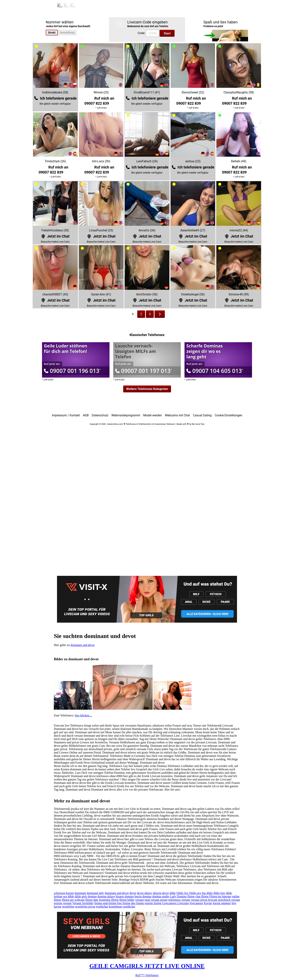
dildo (173, 893)
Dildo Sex (182, 893)
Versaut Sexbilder (83, 903)
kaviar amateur (222, 903)
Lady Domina (178, 896)
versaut (139, 900)
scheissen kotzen (64, 893)
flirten (191, 896)
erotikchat (102, 907)
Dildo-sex (195, 893)
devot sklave (144, 893)
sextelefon (68, 907)
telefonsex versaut (179, 900)
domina (92, 896)
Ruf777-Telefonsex (147, 975)
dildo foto (219, 893)
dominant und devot (82, 645)
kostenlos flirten (109, 900)
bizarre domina (125, 896)
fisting (98, 903)
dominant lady (95, 893)
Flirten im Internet (220, 896)
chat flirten (202, 896)
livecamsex (196, 903)
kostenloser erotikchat (122, 907)
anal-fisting (110, 903)
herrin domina (143, 896)
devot (133, 893)
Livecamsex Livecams (175, 903)
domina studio (161, 896)
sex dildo (68, 896)
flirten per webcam (73, 900)
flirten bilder (127, 900)
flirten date (92, 900)
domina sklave (106, 896)
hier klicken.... (83, 715)
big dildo (207, 893)
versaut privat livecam (204, 900)
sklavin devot (161, 893)
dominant (80, 893)
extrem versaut (63, 903)
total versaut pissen (156, 900)
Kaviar (208, 903)
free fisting (124, 903)
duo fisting (137, 903)
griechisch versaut (229, 900)
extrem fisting (153, 903)
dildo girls (81, 896)
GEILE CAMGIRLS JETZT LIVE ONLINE (147, 966)
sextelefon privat (85, 907)
